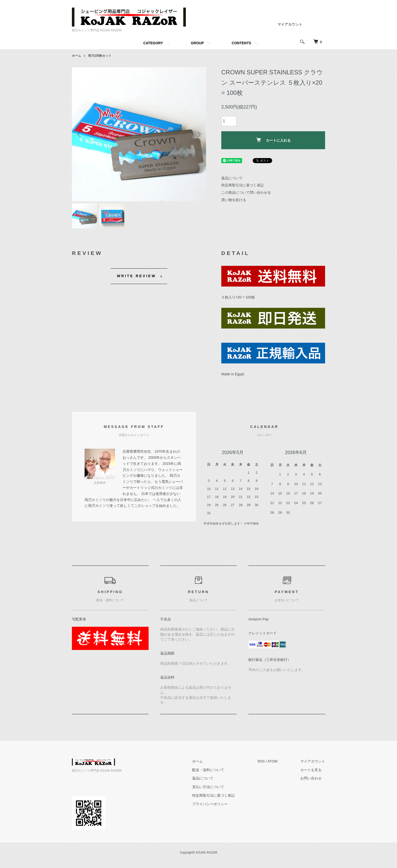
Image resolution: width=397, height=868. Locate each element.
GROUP (197, 43)
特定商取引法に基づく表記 (243, 185)
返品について (232, 178)
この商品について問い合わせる (246, 192)
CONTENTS (241, 43)
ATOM (273, 761)
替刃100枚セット (100, 56)
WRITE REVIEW (137, 276)
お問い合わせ (311, 778)
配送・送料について (208, 770)
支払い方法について (208, 787)
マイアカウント (290, 24)
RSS (261, 761)
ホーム (76, 56)
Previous (80, 134)
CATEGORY (153, 43)
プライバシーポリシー (210, 804)
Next (198, 134)
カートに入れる (273, 140)
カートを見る (311, 770)
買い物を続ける (234, 200)
